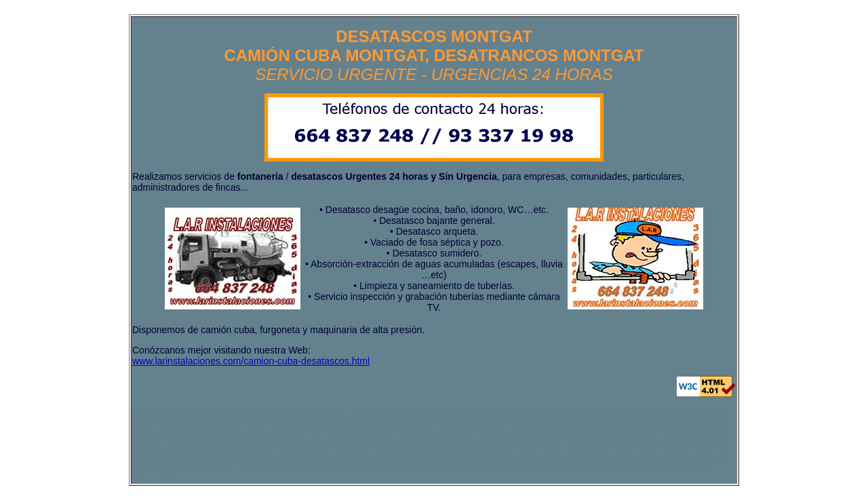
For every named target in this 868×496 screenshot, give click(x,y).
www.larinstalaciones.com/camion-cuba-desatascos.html (251, 361)
